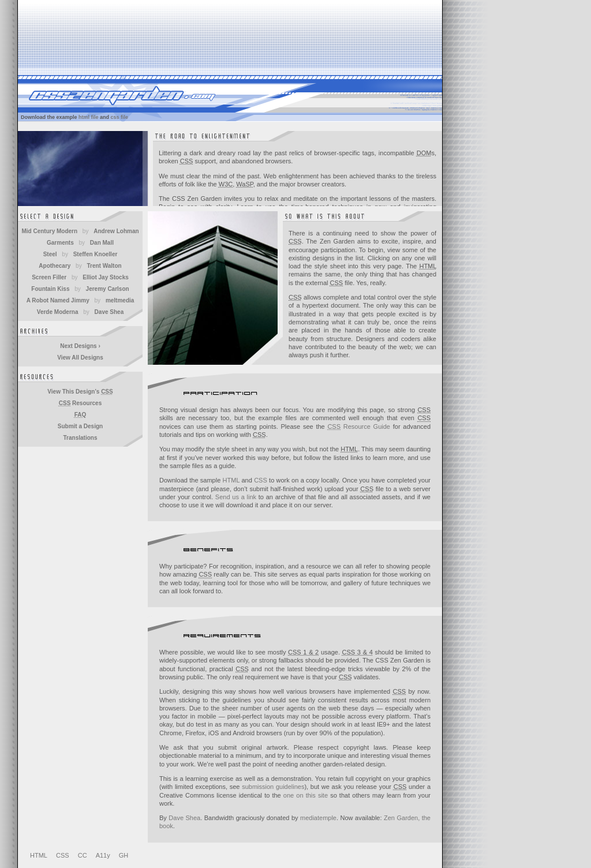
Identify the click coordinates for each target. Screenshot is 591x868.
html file (89, 117)
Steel (50, 254)
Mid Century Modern (49, 231)
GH (124, 855)
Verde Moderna (58, 312)
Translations (81, 438)
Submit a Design (80, 426)
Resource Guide (359, 426)
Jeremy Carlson (108, 289)
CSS (261, 480)
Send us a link (236, 497)
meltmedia (120, 300)
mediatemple (318, 818)
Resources (80, 403)
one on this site (306, 795)
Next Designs (80, 346)
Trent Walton (104, 266)
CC (83, 855)
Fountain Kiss (50, 289)
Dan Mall (102, 243)
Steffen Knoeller (96, 254)
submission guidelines (273, 787)
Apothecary (55, 266)
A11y (103, 855)
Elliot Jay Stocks (105, 277)
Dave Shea (184, 818)
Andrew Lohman (116, 231)
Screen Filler (49, 277)
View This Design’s (80, 392)
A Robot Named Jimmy (58, 300)
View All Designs (80, 358)
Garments (60, 243)
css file (120, 117)
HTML (231, 480)
